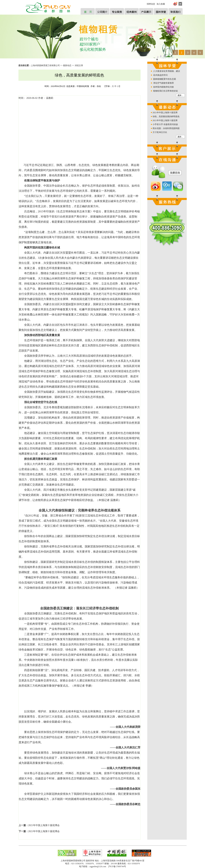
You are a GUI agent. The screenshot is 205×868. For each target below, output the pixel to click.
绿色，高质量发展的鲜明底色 (166, 116)
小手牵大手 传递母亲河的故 (165, 124)
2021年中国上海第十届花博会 (44, 825)
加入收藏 (161, 4)
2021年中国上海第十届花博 (165, 113)
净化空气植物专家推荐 (163, 83)
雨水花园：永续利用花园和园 (166, 128)
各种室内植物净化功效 (163, 87)
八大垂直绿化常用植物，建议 (167, 71)
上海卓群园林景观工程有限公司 (45, 65)
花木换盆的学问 (160, 75)
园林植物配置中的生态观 (165, 79)
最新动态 (67, 65)
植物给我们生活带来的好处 (166, 91)
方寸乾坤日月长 (160, 132)
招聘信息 (151, 4)
